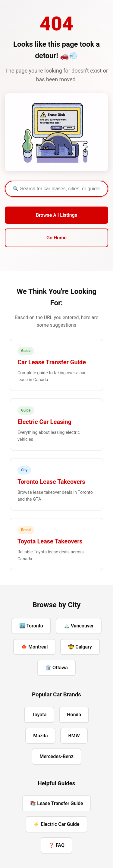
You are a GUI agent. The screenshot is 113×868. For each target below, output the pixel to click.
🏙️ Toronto (31, 626)
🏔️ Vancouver (79, 626)
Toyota (39, 715)
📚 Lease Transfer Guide (56, 803)
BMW (74, 736)
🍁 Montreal (34, 647)
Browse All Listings (56, 215)
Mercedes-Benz (56, 756)
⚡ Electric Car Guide (56, 824)
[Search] (56, 189)
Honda (74, 715)
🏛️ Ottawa (56, 668)
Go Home (56, 238)
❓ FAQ (56, 845)
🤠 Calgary (80, 647)
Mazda (40, 736)
